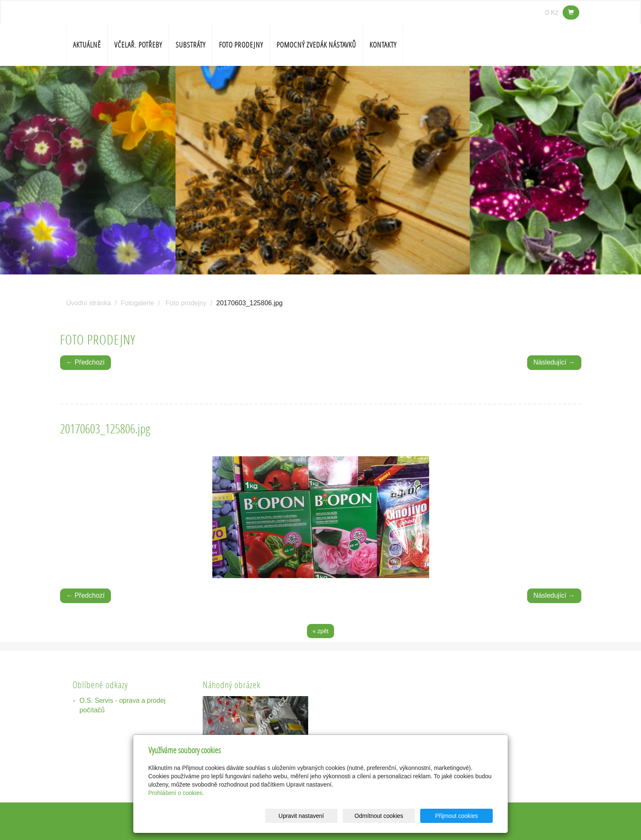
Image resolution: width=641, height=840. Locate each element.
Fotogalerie (137, 303)
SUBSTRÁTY (191, 45)
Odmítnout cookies (392, 816)
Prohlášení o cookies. (176, 793)
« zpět (320, 631)
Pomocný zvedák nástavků (316, 45)
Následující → (554, 362)
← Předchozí (85, 362)
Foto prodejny (241, 45)
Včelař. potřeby (138, 45)
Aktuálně (87, 45)
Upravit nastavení (323, 816)
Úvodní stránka (89, 303)
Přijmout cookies (461, 816)
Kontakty (383, 45)
